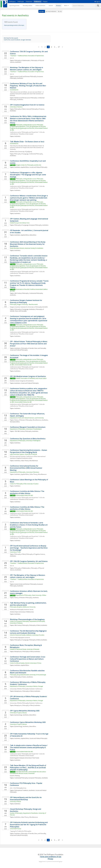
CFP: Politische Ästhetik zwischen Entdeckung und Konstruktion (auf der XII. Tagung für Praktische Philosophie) (29, 825)
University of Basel (15, 801)
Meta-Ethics (33, 235)
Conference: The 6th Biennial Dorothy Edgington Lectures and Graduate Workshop (28, 632)
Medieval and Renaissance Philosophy (26, 98)
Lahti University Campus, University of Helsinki (23, 454)
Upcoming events (14, 6)
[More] (66, 6)
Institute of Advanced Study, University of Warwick (25, 649)
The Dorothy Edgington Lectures (20, 637)
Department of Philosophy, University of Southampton (26, 429)
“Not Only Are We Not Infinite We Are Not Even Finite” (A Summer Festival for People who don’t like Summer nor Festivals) (27, 147)
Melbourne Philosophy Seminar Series (22, 609)
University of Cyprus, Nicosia (18, 713)
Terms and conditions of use (50, 857)
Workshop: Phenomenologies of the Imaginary (27, 619)
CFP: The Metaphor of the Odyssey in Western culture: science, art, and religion (28, 576)
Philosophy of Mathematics (22, 60)
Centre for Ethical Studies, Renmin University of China (26, 663)
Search (51, 6)
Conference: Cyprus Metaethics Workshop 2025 (28, 722)
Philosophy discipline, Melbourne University (23, 607)
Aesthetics (18, 62)
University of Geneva (16, 107)
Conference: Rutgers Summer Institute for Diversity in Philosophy (26, 301)
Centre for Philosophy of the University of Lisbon (24, 484)
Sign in (97, 2)
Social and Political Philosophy (38, 167)
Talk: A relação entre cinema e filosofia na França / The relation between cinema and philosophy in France (29, 747)
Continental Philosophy (36, 154)
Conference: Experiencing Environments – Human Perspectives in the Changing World (29, 451)
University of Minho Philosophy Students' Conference (26, 689)
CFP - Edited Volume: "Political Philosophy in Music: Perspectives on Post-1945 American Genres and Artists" (29, 344)
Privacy (50, 859)
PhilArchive (29, 2)
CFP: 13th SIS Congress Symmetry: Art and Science (29, 561)
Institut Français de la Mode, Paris (20, 223)
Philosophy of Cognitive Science (35, 554)
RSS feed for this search (11, 38)
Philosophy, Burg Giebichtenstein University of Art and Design (28, 675)
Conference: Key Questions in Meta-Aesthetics (28, 439)
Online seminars (40, 6)
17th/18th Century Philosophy (23, 431)
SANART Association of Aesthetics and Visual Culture (31, 378)
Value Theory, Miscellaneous (29, 461)
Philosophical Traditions (21, 790)
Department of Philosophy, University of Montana (24, 472)
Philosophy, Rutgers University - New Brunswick (24, 304)
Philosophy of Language (21, 154)
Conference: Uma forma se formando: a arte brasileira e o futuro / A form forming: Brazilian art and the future (29, 525)
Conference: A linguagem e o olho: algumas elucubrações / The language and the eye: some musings (28, 175)
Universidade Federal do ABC (24, 495)
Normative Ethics (15, 422)
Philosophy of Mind (20, 109)
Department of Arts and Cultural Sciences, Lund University (27, 418)
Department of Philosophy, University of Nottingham (25, 441)
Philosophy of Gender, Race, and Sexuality (33, 348)
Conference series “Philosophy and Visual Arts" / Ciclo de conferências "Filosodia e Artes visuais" (27, 755)
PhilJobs (45, 2)
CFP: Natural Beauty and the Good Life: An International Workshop (26, 798)
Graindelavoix (14, 90)
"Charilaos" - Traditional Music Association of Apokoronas (27, 56)
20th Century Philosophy (21, 293)
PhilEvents (38, 2)
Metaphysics (18, 651)
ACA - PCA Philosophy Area (18, 788)
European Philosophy (35, 225)
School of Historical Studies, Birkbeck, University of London (27, 635)
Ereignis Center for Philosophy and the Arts (29, 165)
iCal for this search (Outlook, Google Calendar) (17, 40)
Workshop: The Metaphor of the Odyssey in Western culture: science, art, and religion (27, 69)
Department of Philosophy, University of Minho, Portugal (26, 686)
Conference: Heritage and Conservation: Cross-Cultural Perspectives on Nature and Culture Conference (28, 659)
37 (59, 47)
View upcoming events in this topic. (14, 25)
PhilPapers (12, 2)
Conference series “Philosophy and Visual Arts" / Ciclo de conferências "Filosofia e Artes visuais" (27, 133)
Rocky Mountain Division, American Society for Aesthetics (27, 248)
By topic (42, 11)
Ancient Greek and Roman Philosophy (25, 76)
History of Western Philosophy (23, 598)
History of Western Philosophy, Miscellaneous (28, 420)
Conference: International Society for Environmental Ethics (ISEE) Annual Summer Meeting (26, 468)
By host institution (51, 11)
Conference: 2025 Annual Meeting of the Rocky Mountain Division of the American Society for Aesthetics (28, 244)
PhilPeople (21, 2)
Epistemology (18, 715)
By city (60, 11)
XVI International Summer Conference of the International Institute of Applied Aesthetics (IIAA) (28, 457)
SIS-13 (12, 58)
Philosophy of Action (20, 677)
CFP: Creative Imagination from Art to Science (28, 105)
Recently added (27, 6)
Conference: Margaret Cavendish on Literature (28, 427)
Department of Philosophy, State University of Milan (31, 595)
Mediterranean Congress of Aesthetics (22, 381)
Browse (59, 6)
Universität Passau (15, 829)
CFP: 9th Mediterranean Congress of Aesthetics (28, 376)
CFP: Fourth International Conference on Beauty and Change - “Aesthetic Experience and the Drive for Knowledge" (29, 548)
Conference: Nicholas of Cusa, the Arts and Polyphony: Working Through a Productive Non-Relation (28, 86)
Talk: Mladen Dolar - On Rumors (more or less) (27, 142)
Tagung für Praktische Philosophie (21, 831)
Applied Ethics (25, 167)
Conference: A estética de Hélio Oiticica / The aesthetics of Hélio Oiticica (27, 492)
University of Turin (15, 552)
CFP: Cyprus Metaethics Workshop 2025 (25, 711)
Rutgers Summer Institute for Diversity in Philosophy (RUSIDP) (29, 307)
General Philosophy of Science (35, 109)
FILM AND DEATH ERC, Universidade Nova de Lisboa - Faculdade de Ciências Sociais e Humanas (28, 772)
